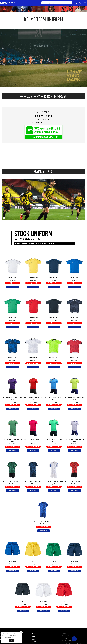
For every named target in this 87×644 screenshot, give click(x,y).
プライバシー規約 (7, 637)
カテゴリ (22, 3)
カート (85, 3)
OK (11, 640)
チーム (35, 3)
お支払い (33, 639)
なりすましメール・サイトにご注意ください (72, 643)
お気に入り (80, 3)
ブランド (29, 3)
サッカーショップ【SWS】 (9, 3)
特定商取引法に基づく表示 (68, 641)
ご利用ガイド (34, 637)
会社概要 (64, 633)
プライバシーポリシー (67, 636)
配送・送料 (34, 642)
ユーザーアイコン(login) (76, 3)
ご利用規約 (64, 638)
